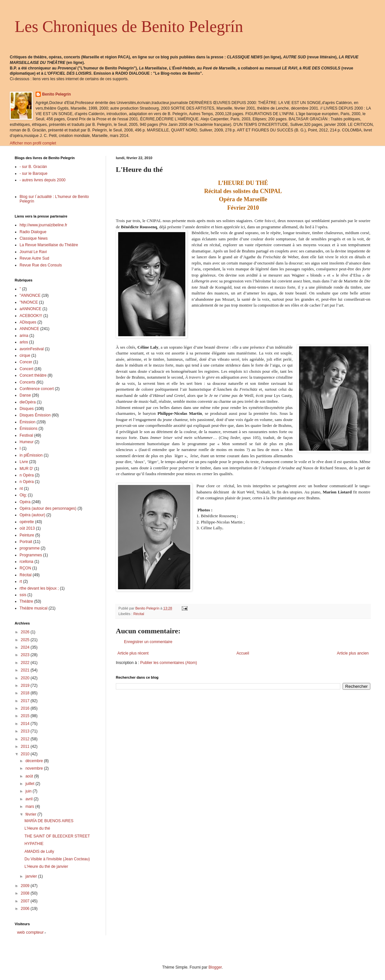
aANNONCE (31, 309)
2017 (26, 701)
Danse (25, 395)
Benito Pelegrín (56, 94)
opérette (27, 522)
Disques (27, 409)
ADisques (28, 322)
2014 (26, 724)
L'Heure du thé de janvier (46, 867)
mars (30, 807)
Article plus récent (133, 653)
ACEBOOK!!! (31, 316)
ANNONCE (29, 329)
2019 (26, 686)
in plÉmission (31, 455)
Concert (26, 369)
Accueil (243, 653)
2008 (26, 893)
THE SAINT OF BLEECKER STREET (57, 836)
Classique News (34, 238)
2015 (26, 716)
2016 (26, 708)
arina (24, 336)
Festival (26, 435)
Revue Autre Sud (34, 258)
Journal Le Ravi (33, 252)
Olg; (23, 495)
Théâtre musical (33, 608)
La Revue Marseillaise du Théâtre (49, 245)
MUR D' (26, 469)
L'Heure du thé (37, 828)
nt (21, 489)
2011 (26, 746)
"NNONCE (29, 302)
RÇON (25, 568)
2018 (26, 693)
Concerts (27, 382)
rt (21, 581)
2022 (26, 663)
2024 (26, 647)
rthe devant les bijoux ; (39, 588)
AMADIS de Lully (39, 852)
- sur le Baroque (33, 173)
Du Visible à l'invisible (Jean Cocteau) (57, 859)
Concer (26, 362)
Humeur (27, 442)
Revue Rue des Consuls (41, 265)
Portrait (26, 542)
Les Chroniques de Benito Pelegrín (129, 26)
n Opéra (27, 475)
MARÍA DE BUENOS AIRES (49, 821)
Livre (24, 462)
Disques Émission (35, 415)
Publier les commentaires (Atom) (169, 663)
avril (30, 799)
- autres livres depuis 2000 (43, 180)
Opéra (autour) (32, 515)
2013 (26, 731)
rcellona (26, 562)
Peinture (27, 535)
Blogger (215, 967)
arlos (24, 342)
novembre (35, 768)
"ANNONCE (30, 295)
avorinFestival (32, 349)
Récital (139, 614)
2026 (26, 632)
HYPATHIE (34, 844)
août (30, 776)
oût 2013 (27, 528)
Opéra (25, 502)
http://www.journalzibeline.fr (43, 225)
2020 (26, 678)
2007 (26, 901)
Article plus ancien (353, 653)
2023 (26, 655)
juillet (31, 784)
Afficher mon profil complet (33, 143)
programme (30, 548)
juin (29, 791)
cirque (25, 355)
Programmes (31, 555)
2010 (26, 754)
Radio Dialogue (33, 232)
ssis (23, 595)
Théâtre (26, 601)
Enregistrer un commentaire (148, 642)
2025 (26, 640)
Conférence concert (37, 389)
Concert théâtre (33, 375)
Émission (28, 422)
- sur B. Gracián (33, 167)
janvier (32, 876)
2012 (26, 739)
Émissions (29, 429)
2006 (26, 909)
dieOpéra (28, 402)
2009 (26, 886)
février (31, 814)
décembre (35, 761)
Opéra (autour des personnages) (48, 508)
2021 (26, 670)
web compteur (30, 932)
